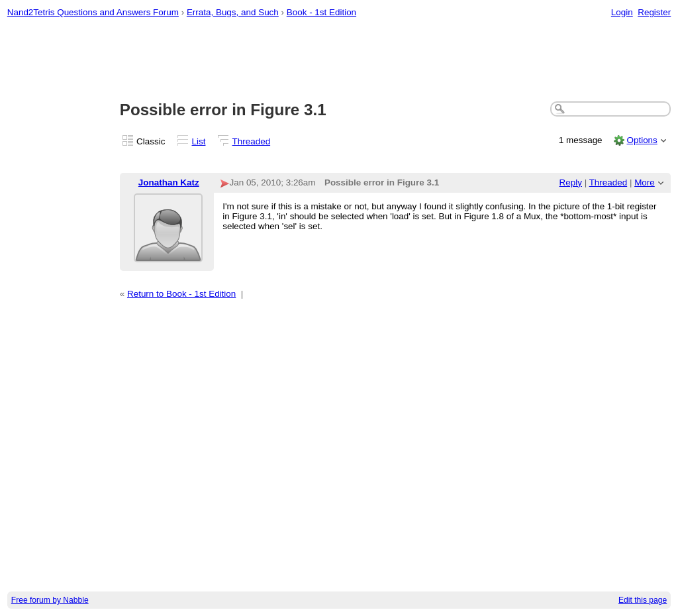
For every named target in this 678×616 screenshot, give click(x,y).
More (645, 182)
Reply (571, 182)
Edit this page (643, 600)
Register (654, 12)
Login (622, 12)
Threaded (252, 141)
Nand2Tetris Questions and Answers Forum (93, 12)
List (199, 141)
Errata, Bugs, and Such (233, 12)
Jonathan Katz (169, 182)
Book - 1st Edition (321, 12)
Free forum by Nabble (50, 600)
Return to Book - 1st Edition (181, 294)
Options (642, 140)
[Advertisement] (339, 60)
